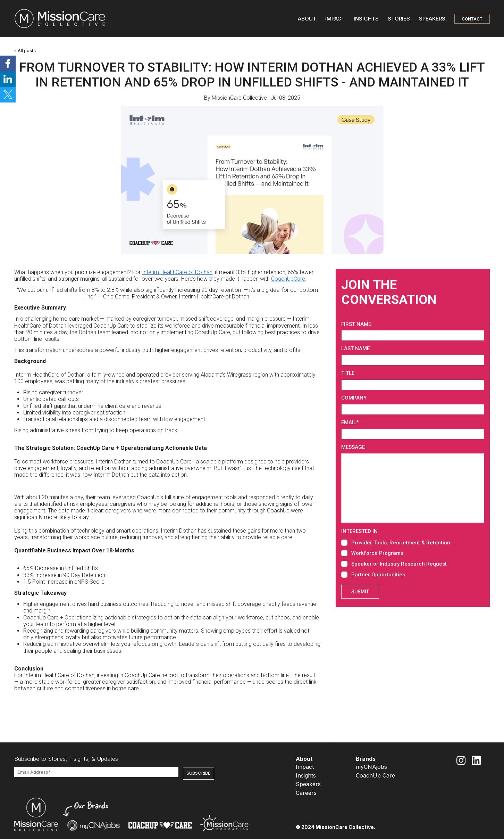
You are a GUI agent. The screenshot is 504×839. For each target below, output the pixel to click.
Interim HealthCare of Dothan (177, 272)
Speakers (308, 784)
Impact (305, 767)
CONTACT (472, 19)
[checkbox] (413, 558)
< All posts (25, 51)
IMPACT (335, 19)
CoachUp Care (375, 775)
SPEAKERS (432, 19)
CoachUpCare (288, 279)
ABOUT (307, 19)
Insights (306, 775)
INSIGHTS (366, 19)
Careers (306, 793)
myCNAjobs (371, 767)
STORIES (399, 19)
